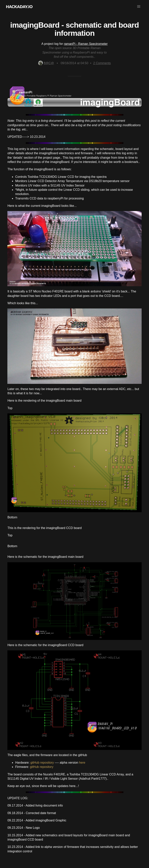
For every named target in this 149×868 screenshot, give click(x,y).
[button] (139, 7)
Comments (102, 63)
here (82, 763)
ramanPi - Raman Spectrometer (86, 44)
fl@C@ (46, 63)
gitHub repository (42, 763)
